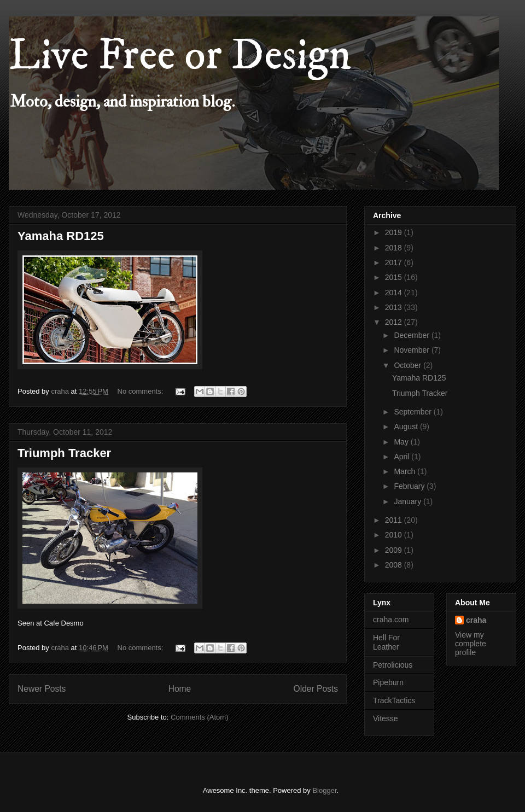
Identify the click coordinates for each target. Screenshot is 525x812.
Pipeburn (388, 682)
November (412, 350)
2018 (395, 248)
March (406, 471)
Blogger (324, 790)
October (409, 365)
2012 (395, 322)
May (402, 442)
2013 (395, 307)
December (412, 335)
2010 (395, 535)
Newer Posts (42, 689)
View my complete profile (471, 644)
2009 (395, 550)
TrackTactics (394, 700)
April (402, 457)
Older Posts (316, 689)
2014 (395, 293)
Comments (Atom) (199, 717)
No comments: (141, 391)
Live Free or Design (180, 56)
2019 (395, 232)
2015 (395, 277)
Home (180, 689)
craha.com (391, 620)
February (410, 486)
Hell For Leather (386, 642)
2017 (395, 262)
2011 (395, 520)
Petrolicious (393, 665)
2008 (395, 565)
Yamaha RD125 (61, 236)
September (413, 412)
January (409, 501)
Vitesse (386, 718)
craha (476, 620)
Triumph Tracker (64, 453)
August (407, 427)
